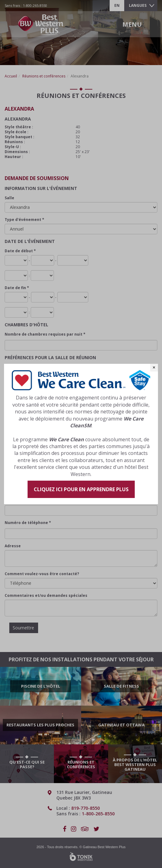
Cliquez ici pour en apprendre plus (81, 489)
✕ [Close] (154, 368)
